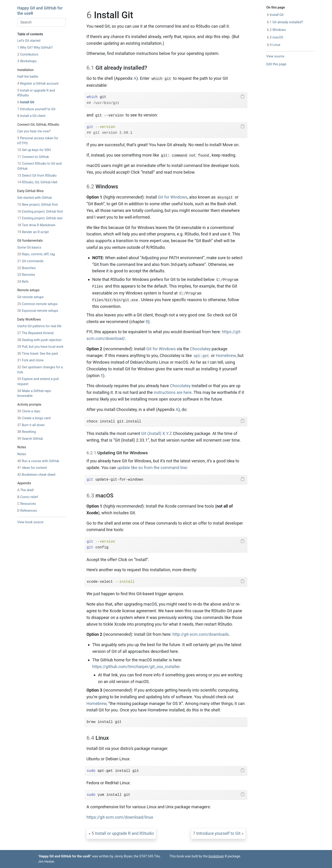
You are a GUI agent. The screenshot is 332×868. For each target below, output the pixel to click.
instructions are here (173, 392)
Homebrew (226, 355)
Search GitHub (30, 439)
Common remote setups (37, 304)
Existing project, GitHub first (40, 212)
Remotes (26, 275)
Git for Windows (173, 197)
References (27, 511)
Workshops (27, 61)
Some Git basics (29, 248)
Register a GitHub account (38, 84)
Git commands (30, 261)
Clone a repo (29, 411)
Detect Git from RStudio (37, 176)
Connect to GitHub (33, 157)
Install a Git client (31, 116)
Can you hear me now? (34, 131)
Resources (27, 504)
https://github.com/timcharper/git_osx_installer (136, 667)
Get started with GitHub (35, 198)
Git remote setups (30, 297)
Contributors (28, 55)
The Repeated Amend (35, 333)
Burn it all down (31, 425)
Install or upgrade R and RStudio (123, 833)
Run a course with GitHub (38, 461)
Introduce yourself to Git (36, 109)
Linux (274, 45)
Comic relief (28, 497)
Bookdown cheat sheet (36, 475)
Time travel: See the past (38, 354)
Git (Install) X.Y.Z (156, 433)
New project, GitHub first (38, 205)
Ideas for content (32, 468)
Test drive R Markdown (36, 225)
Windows (276, 30)
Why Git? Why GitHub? (35, 48)
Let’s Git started (29, 41)
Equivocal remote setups (38, 311)
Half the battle (28, 77)
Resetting (27, 432)
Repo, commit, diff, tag (36, 254)
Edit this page (276, 64)
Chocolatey (200, 349)
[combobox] (41, 22)
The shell (25, 490)
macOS (275, 37)
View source (275, 56)
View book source (30, 522)
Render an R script (33, 232)
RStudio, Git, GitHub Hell (37, 182)
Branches (27, 268)
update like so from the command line (152, 468)
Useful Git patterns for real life (39, 326)
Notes (22, 454)
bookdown (216, 856)
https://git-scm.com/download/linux (120, 817)
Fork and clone (30, 360)
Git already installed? (285, 22)
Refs (23, 282)
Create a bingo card (34, 418)
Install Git (26, 102)
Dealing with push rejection (39, 340)
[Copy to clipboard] (243, 97)
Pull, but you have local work (40, 347)
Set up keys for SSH (34, 150)
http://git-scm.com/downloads (201, 634)
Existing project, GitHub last (40, 218)
